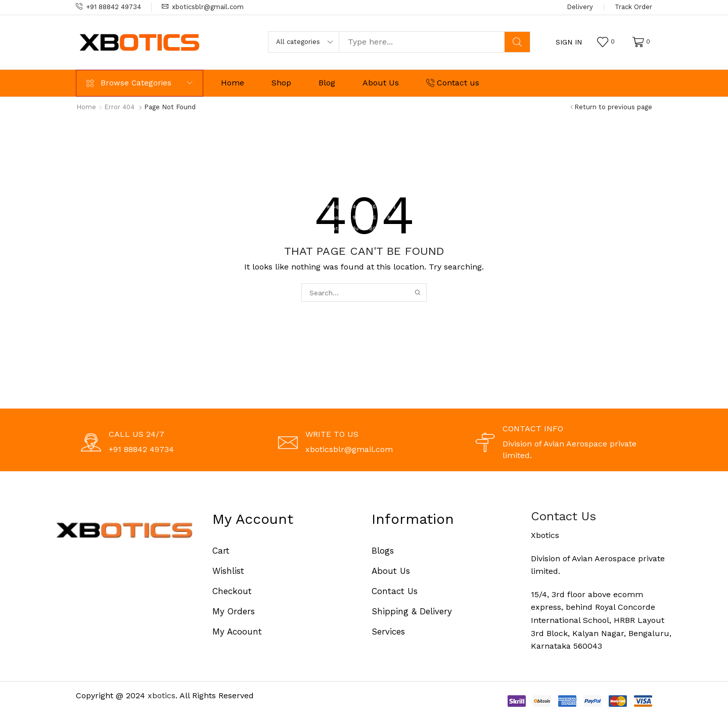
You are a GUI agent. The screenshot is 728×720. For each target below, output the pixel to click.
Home (86, 107)
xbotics (162, 695)
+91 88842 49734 (113, 7)
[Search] (517, 42)
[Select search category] (304, 42)
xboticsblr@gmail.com (208, 7)
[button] (569, 42)
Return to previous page (613, 107)
